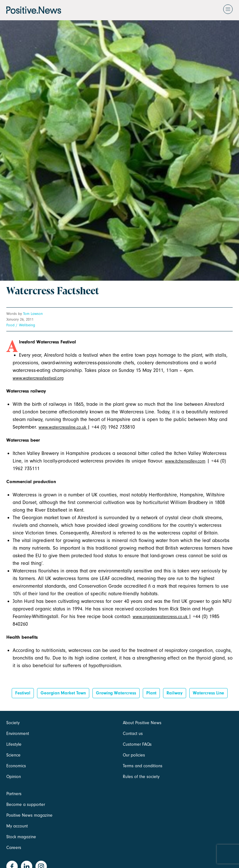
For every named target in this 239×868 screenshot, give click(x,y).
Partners (14, 794)
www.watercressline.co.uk (63, 427)
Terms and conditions (143, 766)
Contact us (133, 734)
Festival (23, 693)
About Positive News (142, 723)
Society (13, 723)
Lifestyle (14, 744)
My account (17, 826)
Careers (14, 848)
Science (13, 755)
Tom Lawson (33, 314)
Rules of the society (141, 777)
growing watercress (116, 693)
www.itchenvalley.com (185, 461)
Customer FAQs (137, 744)
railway (175, 693)
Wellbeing (27, 325)
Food (10, 325)
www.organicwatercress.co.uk (161, 617)
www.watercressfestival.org (38, 378)
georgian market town (63, 693)
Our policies (134, 755)
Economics (16, 766)
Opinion (14, 777)
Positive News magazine (29, 815)
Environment (18, 734)
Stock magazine (21, 837)
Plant (151, 693)
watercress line (208, 693)
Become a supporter (26, 804)
